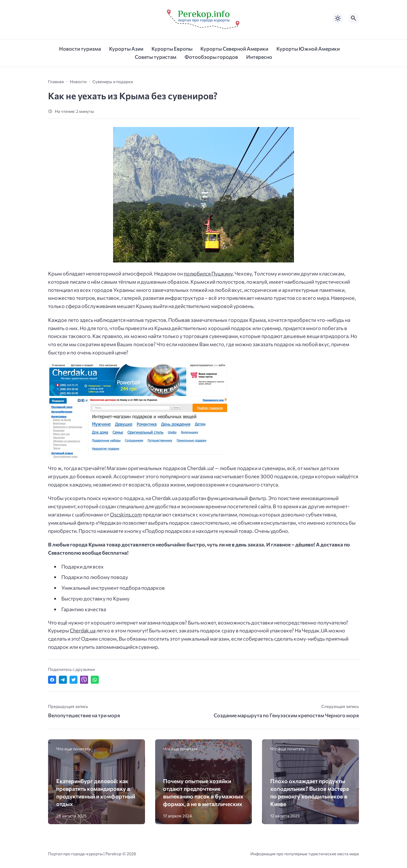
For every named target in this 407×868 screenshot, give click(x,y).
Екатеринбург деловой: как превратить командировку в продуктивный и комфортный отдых (96, 792)
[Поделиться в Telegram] (63, 680)
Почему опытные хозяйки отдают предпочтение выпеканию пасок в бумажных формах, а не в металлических (203, 792)
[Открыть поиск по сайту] (354, 18)
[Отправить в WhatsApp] (95, 680)
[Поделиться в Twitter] (74, 680)
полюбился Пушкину (208, 273)
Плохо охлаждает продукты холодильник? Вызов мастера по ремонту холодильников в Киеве (309, 792)
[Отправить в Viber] (84, 680)
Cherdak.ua (83, 630)
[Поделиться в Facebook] (52, 680)
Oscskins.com (126, 514)
